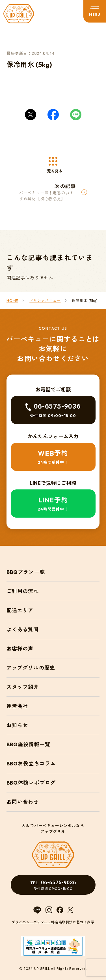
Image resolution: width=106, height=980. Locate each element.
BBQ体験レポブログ (31, 783)
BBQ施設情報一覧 (28, 744)
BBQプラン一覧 (26, 572)
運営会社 (17, 706)
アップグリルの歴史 (31, 668)
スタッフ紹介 (23, 687)
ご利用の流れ (23, 591)
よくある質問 (23, 630)
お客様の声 (20, 649)
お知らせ (17, 725)
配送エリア (20, 610)
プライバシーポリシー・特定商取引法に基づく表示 (53, 922)
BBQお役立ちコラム (31, 764)
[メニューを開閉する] (95, 11)
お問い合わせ (23, 802)
